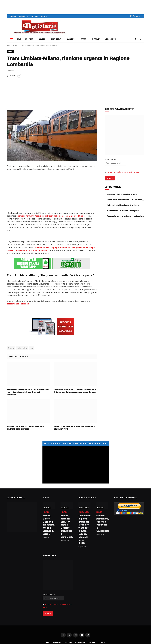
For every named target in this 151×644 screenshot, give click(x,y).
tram (31, 348)
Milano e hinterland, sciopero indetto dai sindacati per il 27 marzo (25, 427)
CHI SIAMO (13, 16)
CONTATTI (44, 16)
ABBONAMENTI (23, 16)
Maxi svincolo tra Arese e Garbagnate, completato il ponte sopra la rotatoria (123, 211)
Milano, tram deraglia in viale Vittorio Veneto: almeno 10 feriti (75, 427)
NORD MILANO (56, 39)
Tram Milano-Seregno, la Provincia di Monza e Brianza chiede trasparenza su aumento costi (75, 391)
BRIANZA (42, 39)
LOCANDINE (68, 642)
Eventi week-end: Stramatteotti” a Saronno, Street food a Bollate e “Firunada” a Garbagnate (125, 200)
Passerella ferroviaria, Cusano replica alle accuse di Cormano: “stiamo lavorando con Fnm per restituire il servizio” (125, 216)
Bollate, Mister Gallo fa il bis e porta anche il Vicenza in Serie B (48, 524)
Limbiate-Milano (22, 348)
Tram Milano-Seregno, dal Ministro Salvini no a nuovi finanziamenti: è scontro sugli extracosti (28, 392)
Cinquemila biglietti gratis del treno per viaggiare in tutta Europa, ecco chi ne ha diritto (84, 529)
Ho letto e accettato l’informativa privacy (123, 172)
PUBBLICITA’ (34, 16)
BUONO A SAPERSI (85, 507)
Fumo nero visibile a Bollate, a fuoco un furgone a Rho (124, 194)
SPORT (84, 39)
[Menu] (12, 39)
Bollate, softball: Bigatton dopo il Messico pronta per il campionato (67, 526)
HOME (19, 39)
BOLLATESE (29, 39)
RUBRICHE (96, 39)
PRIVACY (102, 642)
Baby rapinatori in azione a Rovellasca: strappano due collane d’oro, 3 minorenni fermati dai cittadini (124, 205)
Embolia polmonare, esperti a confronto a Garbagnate (102, 523)
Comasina (11, 348)
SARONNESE (71, 39)
